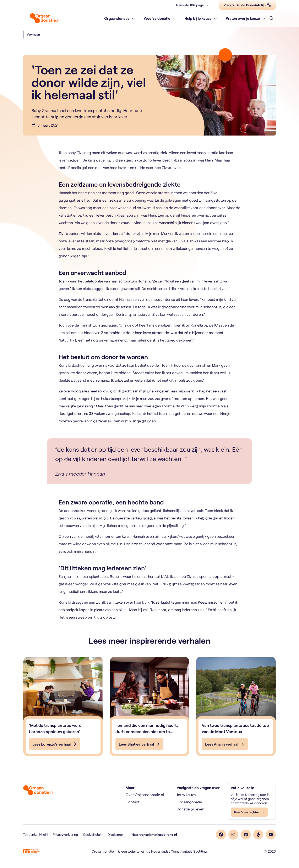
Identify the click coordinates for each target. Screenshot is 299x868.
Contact (133, 802)
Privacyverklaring (65, 834)
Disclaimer (115, 834)
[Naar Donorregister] (249, 812)
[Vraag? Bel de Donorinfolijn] (247, 5)
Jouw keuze (186, 795)
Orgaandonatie (117, 18)
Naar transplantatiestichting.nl (154, 834)
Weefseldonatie (157, 18)
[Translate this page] (192, 5)
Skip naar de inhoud (0, 0)
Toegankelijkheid (36, 834)
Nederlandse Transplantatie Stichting (179, 851)
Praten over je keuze (243, 18)
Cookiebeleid (93, 834)
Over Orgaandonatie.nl (145, 795)
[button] (33, 35)
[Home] (45, 18)
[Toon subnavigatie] (133, 18)
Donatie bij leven (191, 809)
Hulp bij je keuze (198, 18)
